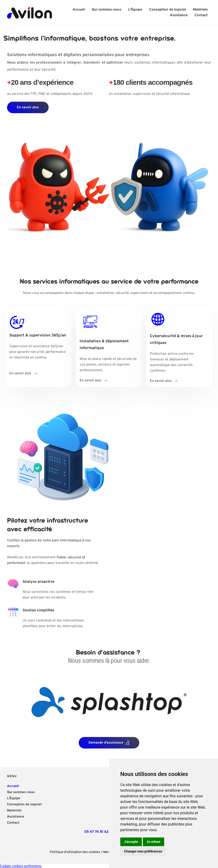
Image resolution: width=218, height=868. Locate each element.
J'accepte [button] (131, 842)
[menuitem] (79, 10)
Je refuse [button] (154, 842)
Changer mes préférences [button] (143, 851)
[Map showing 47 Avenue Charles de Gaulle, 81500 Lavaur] (96, 799)
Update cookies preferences (21, 866)
